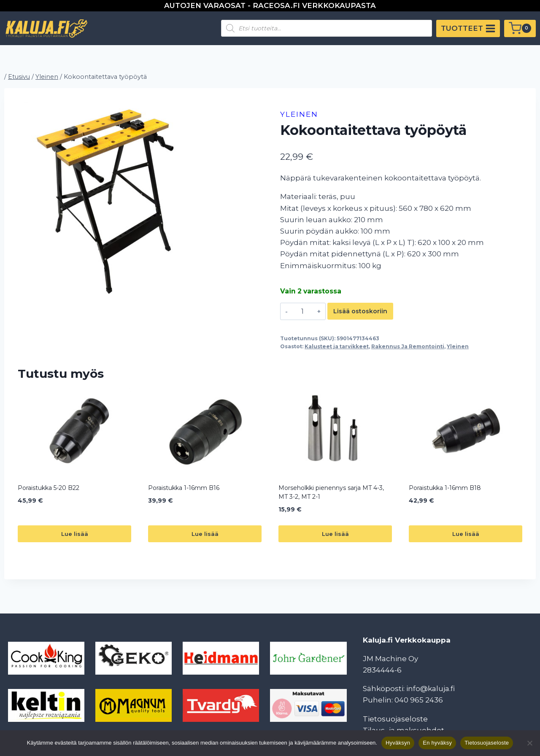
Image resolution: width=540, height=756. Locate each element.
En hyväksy (437, 743)
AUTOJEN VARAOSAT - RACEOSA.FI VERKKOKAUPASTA (270, 5)
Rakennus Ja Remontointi (408, 346)
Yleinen (299, 114)
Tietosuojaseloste (395, 719)
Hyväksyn (398, 743)
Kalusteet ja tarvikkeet (337, 346)
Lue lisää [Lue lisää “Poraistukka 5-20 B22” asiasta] (75, 534)
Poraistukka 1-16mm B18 (445, 488)
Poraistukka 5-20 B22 (49, 488)
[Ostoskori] (520, 28)
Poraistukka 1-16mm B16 (184, 488)
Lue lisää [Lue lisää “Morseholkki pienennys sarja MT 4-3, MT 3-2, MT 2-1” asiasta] (335, 534)
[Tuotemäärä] (302, 311)
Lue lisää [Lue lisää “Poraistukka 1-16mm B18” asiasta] (466, 534)
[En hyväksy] (529, 743)
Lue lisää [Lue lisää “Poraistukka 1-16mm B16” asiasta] (205, 534)
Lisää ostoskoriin (360, 311)
